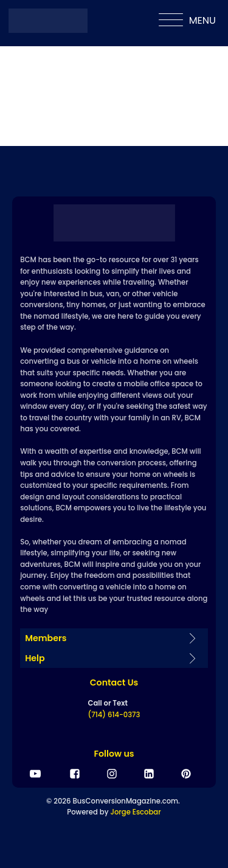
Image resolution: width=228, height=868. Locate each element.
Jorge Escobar (135, 812)
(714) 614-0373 (114, 715)
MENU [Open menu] (187, 21)
